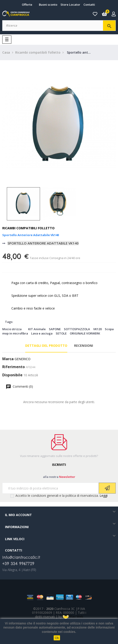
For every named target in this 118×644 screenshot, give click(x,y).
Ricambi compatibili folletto (28, 228)
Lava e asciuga (42, 333)
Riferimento (14, 367)
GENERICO (23, 359)
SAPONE (55, 329)
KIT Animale (37, 329)
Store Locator (70, 5)
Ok (57, 638)
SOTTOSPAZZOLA (77, 329)
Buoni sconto (48, 5)
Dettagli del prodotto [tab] (46, 346)
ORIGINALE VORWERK (85, 333)
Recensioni (84, 346)
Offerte (27, 5)
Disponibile (12, 375)
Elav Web (73, 617)
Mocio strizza (12, 329)
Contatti (89, 5)
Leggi (104, 495)
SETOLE (61, 333)
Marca (8, 359)
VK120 (97, 329)
